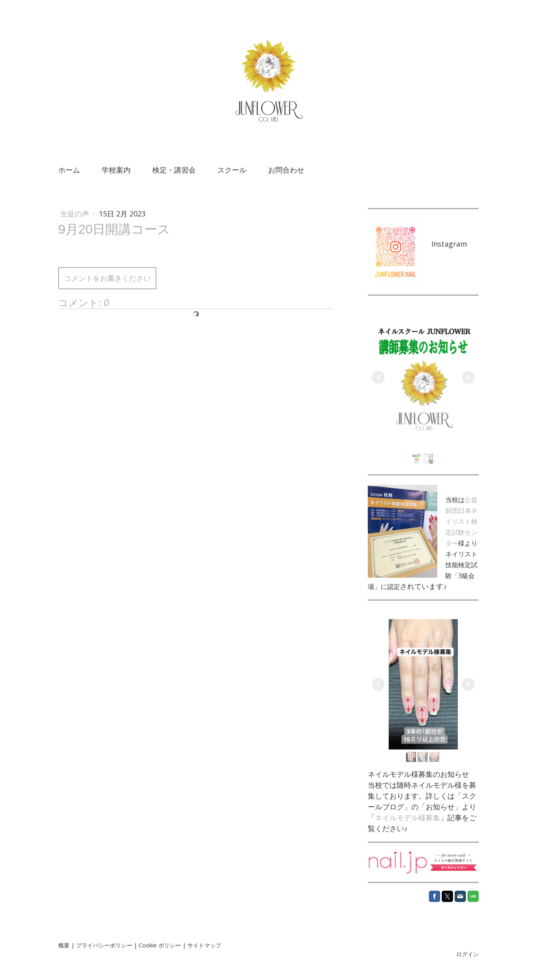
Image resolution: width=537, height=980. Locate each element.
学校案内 (116, 170)
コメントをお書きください (107, 278)
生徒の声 (76, 214)
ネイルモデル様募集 (408, 817)
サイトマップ (204, 945)
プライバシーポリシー (104, 945)
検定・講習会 (174, 170)
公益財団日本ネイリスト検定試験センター (461, 521)
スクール (232, 170)
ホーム (69, 170)
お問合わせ (286, 170)
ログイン (467, 954)
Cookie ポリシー (160, 945)
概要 (64, 945)
